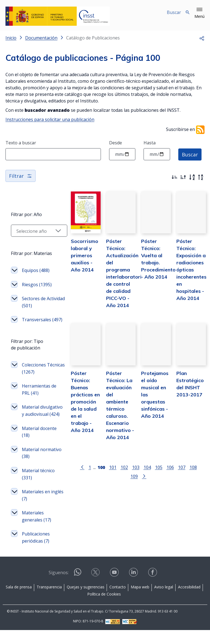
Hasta (150, 143)
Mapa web (140, 601)
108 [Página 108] (184, 464)
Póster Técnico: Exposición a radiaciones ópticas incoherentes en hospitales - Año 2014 (190, 272)
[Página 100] (93, 464)
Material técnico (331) (38, 488)
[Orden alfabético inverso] (201, 177)
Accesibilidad (189, 601)
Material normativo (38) (37, 467)
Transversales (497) (37, 323)
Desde (116, 143)
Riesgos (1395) (37, 285)
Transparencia (49, 601)
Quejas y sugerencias (86, 601)
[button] (199, 13)
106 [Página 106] (161, 464)
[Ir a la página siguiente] (135, 473)
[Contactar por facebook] (153, 588)
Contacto (118, 601)
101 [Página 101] (104, 464)
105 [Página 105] (150, 464)
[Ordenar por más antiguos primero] (183, 177)
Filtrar (21, 176)
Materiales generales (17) (37, 530)
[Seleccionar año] (36, 231)
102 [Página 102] (116, 464)
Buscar (190, 154)
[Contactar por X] (96, 588)
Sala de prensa (19, 601)
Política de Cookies (104, 608)
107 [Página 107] (173, 464)
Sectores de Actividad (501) (37, 302)
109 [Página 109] (196, 464)
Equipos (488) (36, 270)
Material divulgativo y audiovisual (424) (39, 421)
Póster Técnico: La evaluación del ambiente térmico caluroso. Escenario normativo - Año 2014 (117, 406)
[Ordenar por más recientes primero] (174, 177)
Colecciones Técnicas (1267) (38, 376)
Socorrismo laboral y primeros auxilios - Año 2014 (78, 258)
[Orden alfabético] (192, 177)
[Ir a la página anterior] (74, 464)
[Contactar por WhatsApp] (78, 588)
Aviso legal (164, 601)
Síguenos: (59, 586)
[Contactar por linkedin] (134, 588)
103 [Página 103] (127, 464)
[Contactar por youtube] (115, 588)
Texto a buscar (21, 143)
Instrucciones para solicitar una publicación (50, 119)
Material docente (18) (39, 446)
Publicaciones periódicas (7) (36, 552)
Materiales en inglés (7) (36, 509)
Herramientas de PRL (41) (39, 397)
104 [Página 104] (138, 464)
